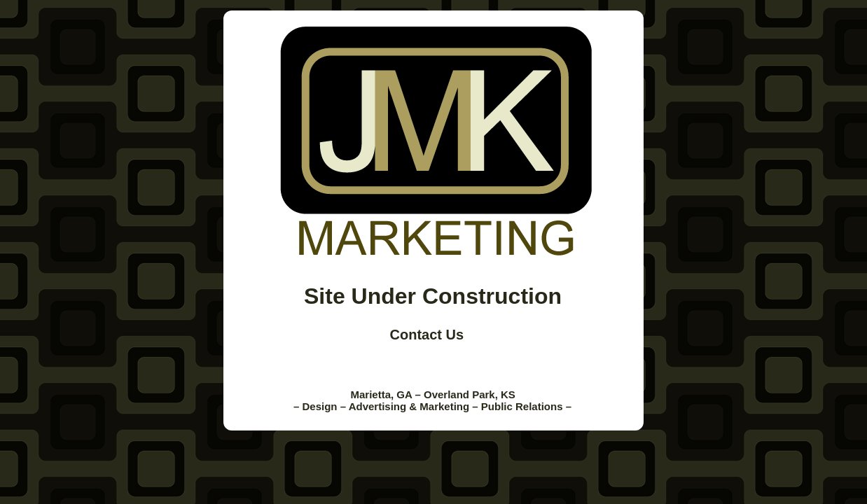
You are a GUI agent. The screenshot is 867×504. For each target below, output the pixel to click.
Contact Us (427, 335)
